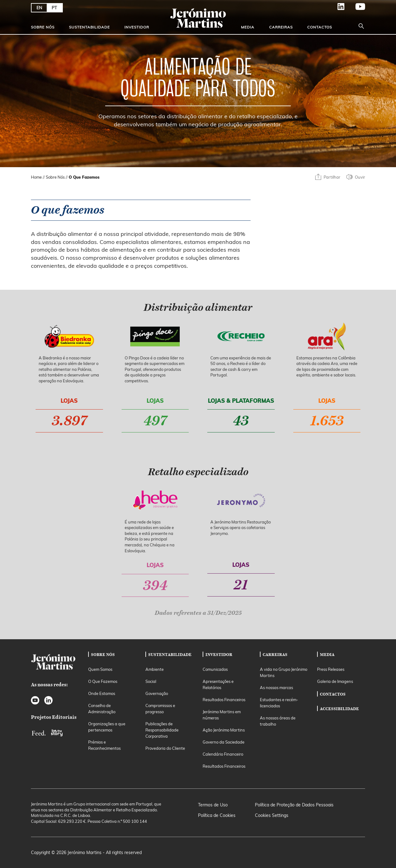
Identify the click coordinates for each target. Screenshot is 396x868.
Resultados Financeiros (224, 700)
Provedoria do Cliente (165, 748)
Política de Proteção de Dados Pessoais (294, 805)
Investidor (137, 27)
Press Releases (331, 669)
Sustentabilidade (89, 27)
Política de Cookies (217, 815)
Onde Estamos (102, 693)
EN (39, 8)
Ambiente (155, 669)
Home (36, 177)
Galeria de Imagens (335, 681)
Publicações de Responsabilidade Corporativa (162, 730)
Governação (157, 693)
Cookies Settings (272, 815)
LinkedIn (336, 7)
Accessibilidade (339, 709)
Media (248, 27)
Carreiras (281, 27)
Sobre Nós (43, 27)
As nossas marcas (276, 688)
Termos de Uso (213, 805)
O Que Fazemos (103, 681)
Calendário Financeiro (223, 754)
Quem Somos (100, 669)
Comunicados (215, 669)
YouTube (355, 7)
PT (54, 8)
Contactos (320, 27)
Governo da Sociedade (224, 742)
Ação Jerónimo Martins (224, 730)
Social (151, 681)
